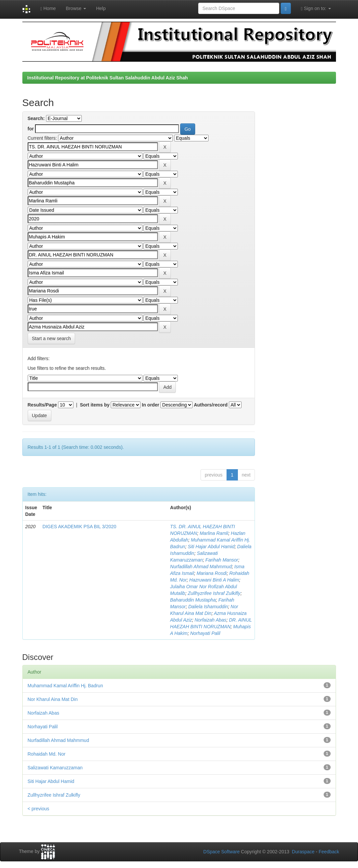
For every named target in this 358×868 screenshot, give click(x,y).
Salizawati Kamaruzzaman (55, 768)
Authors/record (211, 405)
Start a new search (52, 338)
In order (150, 405)
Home (48, 9)
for (31, 129)
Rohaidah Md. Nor (47, 754)
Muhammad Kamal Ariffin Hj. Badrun (65, 686)
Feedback (329, 852)
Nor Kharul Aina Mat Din (53, 699)
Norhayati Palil (205, 633)
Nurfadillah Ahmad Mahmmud (201, 567)
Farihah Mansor (222, 560)
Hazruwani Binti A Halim (214, 580)
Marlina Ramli (214, 533)
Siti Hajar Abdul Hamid (211, 547)
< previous (39, 809)
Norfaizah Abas (210, 620)
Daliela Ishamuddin (208, 607)
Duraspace (303, 852)
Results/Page (42, 405)
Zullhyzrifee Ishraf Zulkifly (214, 593)
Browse (76, 8)
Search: (36, 118)
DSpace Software (221, 852)
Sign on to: (316, 9)
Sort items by (95, 405)
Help (101, 8)
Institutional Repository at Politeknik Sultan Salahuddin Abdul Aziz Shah (108, 78)
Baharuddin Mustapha (193, 600)
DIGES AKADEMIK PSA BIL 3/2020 (79, 527)
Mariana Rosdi (212, 573)
